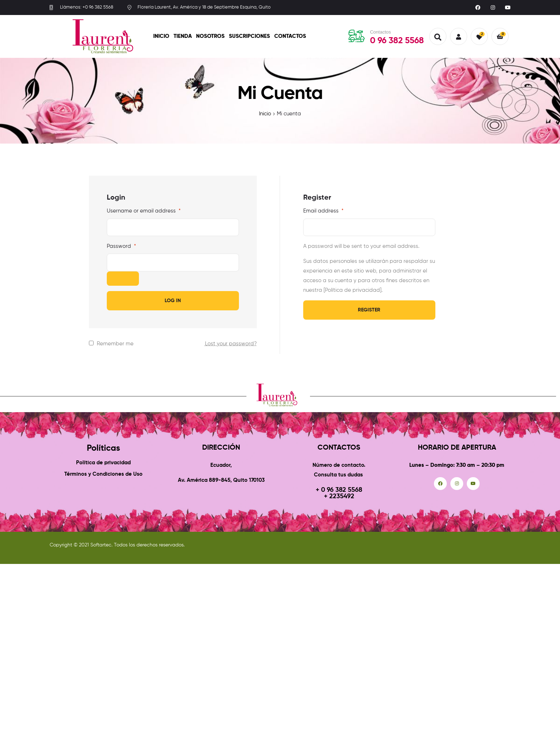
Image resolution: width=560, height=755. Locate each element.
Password (121, 246)
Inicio (161, 36)
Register (369, 310)
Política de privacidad (103, 463)
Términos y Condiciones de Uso (103, 474)
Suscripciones (249, 36)
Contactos (290, 36)
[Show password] (123, 279)
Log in (173, 301)
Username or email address (144, 211)
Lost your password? (231, 344)
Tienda (183, 36)
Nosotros (210, 36)
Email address (323, 211)
